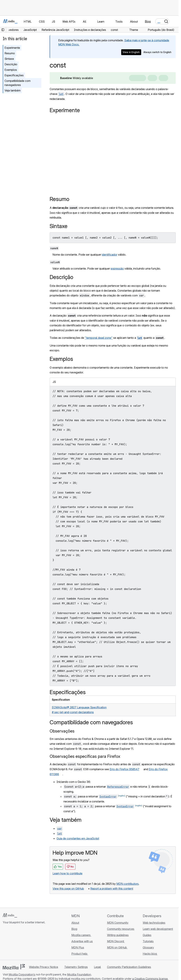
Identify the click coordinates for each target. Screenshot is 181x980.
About (75, 923)
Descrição (11, 64)
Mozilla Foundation (79, 974)
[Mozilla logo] (14, 967)
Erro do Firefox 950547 (124, 769)
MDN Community (118, 923)
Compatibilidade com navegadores (17, 83)
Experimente (12, 48)
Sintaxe (9, 59)
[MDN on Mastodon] (23, 943)
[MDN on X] (17, 943)
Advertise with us (82, 941)
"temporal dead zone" (99, 338)
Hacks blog (150, 954)
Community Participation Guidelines (129, 967)
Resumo (10, 53)
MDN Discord (116, 941)
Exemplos (11, 70)
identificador (110, 255)
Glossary (148, 947)
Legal (97, 967)
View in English (131, 52)
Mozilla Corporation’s (22, 974)
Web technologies (154, 923)
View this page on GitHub (68, 889)
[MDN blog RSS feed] (30, 943)
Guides (147, 935)
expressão (117, 269)
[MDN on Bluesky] (11, 943)
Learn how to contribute (67, 873)
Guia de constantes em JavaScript (78, 838)
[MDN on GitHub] (5, 943)
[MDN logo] (10, 915)
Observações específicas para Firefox (85, 756)
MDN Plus (78, 947)
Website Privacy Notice (44, 967)
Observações (62, 731)
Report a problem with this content (112, 889)
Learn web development (158, 929)
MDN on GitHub (117, 947)
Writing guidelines (118, 935)
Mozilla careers (81, 935)
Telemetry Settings (76, 967)
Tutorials (148, 941)
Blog (148, 21)
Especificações (14, 75)
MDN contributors (127, 884)
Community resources (121, 929)
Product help (80, 954)
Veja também (12, 90)
